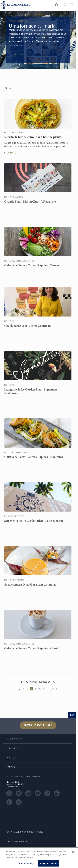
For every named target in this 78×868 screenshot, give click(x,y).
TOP (72, 715)
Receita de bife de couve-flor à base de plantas (33, 137)
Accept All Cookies (49, 863)
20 (52, 689)
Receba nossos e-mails (38, 725)
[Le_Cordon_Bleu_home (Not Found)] (17, 5)
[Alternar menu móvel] (72, 5)
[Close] (73, 852)
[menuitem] (56, 5)
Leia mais (18, 54)
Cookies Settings (26, 863)
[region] (39, 858)
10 (40, 689)
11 (44, 689)
